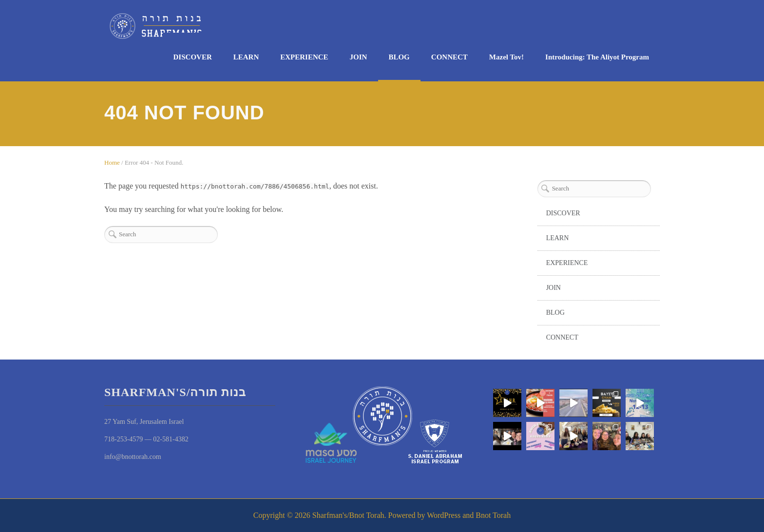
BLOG (399, 57)
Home (112, 162)
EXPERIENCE (304, 57)
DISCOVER (193, 57)
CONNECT (449, 57)
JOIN (359, 57)
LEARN (246, 57)
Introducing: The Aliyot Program (597, 57)
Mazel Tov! (506, 57)
